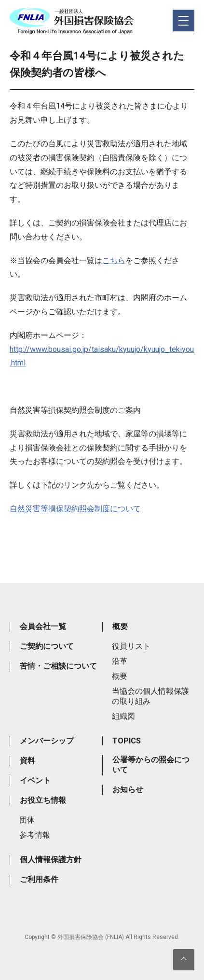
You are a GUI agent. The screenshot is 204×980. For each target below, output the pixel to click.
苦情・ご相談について (58, 666)
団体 (27, 820)
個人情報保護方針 (51, 860)
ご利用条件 (39, 879)
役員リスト (131, 646)
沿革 (120, 661)
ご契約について (47, 646)
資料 (27, 761)
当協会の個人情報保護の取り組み (150, 696)
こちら (114, 260)
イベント (35, 780)
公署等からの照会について (151, 765)
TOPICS (127, 741)
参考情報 (35, 835)
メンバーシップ (47, 741)
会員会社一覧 (43, 626)
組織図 (123, 716)
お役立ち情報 (43, 800)
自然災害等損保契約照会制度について (75, 509)
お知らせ (128, 790)
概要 (120, 626)
